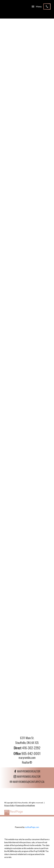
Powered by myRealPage (25, 805)
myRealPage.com (32, 827)
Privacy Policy (10, 805)
